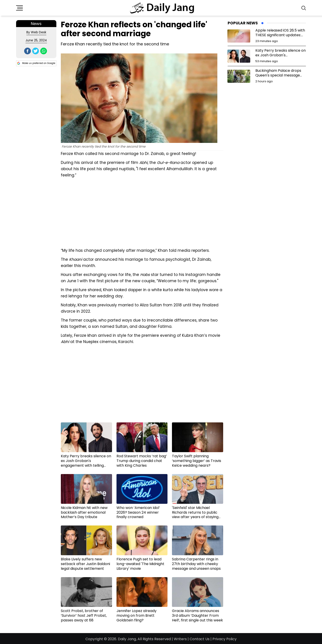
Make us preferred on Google (36, 63)
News (36, 24)
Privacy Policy (225, 639)
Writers (180, 639)
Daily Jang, (127, 639)
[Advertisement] (142, 212)
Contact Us (200, 639)
